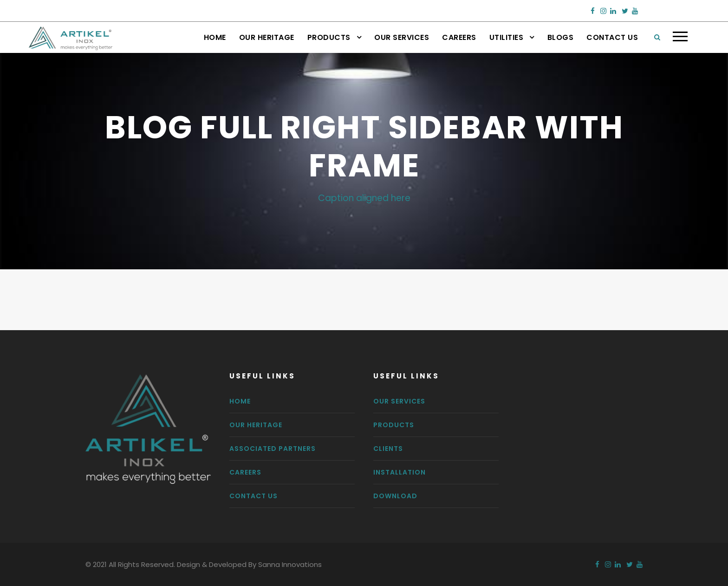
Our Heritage (267, 37)
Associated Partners (273, 449)
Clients (388, 449)
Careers (459, 37)
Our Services (402, 37)
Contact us (253, 496)
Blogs (561, 37)
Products (329, 37)
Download (395, 496)
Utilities (507, 37)
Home (215, 37)
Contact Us (612, 37)
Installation (400, 472)
